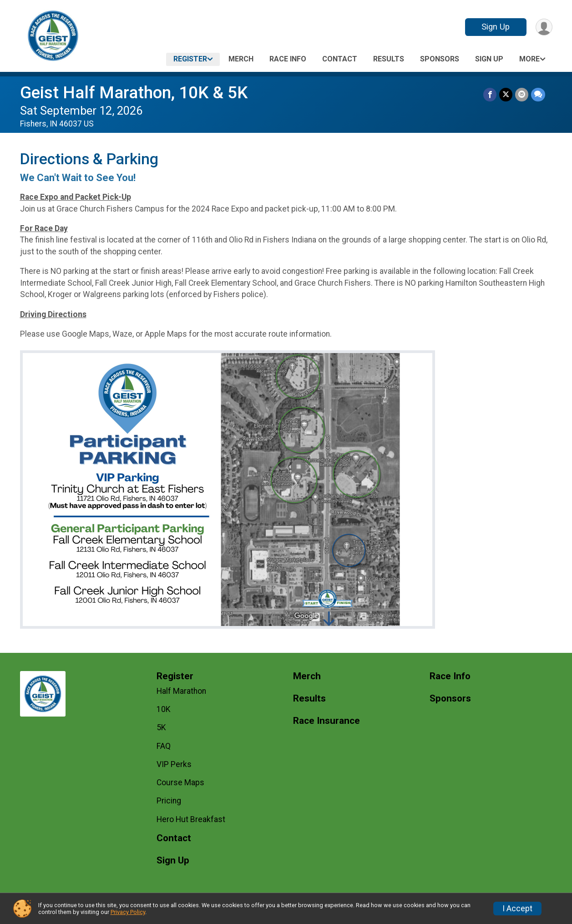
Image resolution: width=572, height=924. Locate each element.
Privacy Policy (128, 912)
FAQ (164, 746)
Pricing (169, 801)
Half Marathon (181, 691)
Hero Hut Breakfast (191, 819)
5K (161, 727)
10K (164, 709)
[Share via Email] (522, 94)
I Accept (517, 909)
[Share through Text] (538, 94)
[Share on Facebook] (490, 94)
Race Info (288, 59)
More (529, 59)
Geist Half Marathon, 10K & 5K (134, 93)
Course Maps (180, 783)
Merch (241, 59)
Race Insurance (326, 721)
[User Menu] (544, 27)
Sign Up (496, 27)
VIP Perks (174, 764)
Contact (340, 59)
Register (190, 59)
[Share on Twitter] (506, 94)
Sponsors (440, 59)
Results (389, 59)
